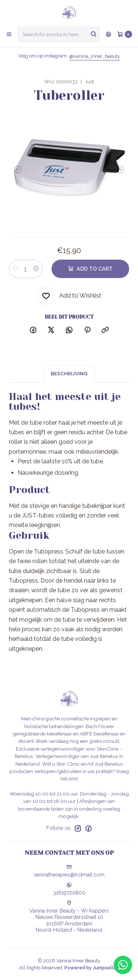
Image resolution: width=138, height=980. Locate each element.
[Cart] (125, 34)
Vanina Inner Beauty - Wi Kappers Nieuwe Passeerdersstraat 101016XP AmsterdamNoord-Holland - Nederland (69, 917)
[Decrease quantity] (15, 269)
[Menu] (9, 34)
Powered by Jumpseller (91, 968)
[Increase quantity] (36, 269)
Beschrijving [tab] (69, 381)
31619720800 (69, 889)
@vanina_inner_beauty (95, 56)
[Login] (109, 34)
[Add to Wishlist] (69, 296)
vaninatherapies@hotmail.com (69, 871)
